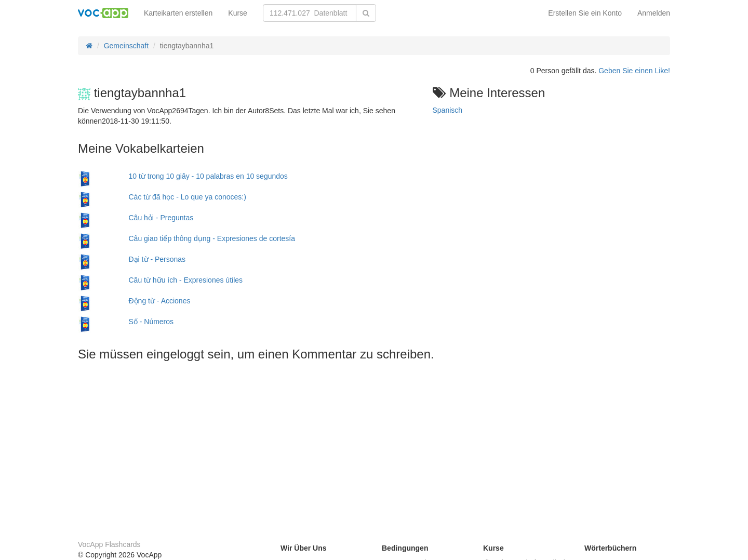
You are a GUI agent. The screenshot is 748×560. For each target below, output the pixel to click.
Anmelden (654, 13)
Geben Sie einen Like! (634, 71)
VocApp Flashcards (109, 544)
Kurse (238, 13)
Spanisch (448, 110)
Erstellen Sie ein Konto (585, 13)
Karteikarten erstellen (178, 13)
